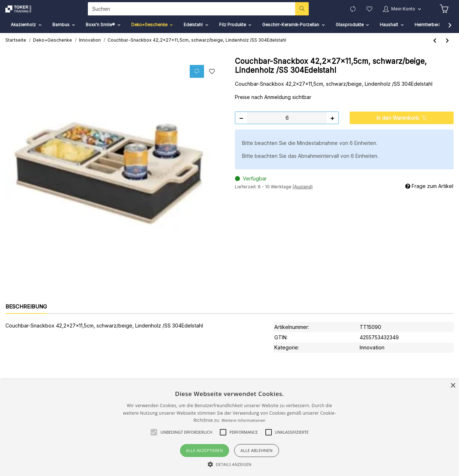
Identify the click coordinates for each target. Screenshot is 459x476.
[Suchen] (188, 14)
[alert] (229, 428)
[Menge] (287, 128)
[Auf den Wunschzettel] (212, 81)
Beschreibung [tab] (26, 317)
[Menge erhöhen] (332, 128)
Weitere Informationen (243, 420)
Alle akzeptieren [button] (205, 450)
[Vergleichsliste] (346, 14)
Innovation (372, 357)
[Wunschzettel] (363, 14)
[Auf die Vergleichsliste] (197, 81)
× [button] (453, 386)
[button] (398, 14)
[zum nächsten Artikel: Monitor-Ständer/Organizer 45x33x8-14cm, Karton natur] (447, 50)
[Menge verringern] (241, 128)
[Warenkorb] (443, 14)
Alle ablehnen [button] (257, 450)
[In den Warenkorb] (402, 128)
